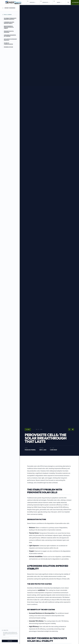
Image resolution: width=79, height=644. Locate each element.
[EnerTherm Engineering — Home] (13, 2)
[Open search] (68, 2)
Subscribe (10, 641)
